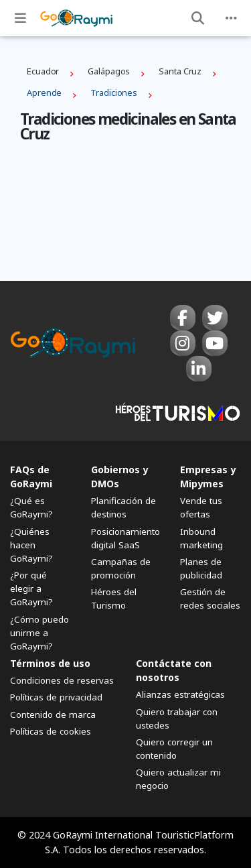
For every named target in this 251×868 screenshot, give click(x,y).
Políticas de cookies (51, 731)
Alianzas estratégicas (180, 694)
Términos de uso (50, 663)
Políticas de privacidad (56, 697)
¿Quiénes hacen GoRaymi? (31, 545)
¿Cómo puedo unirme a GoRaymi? (39, 633)
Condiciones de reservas (62, 680)
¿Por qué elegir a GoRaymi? (31, 588)
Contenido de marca (53, 715)
